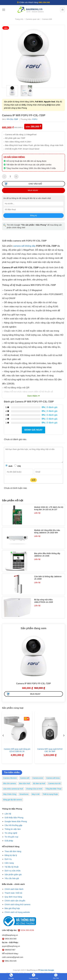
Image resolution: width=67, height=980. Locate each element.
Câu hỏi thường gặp (14, 825)
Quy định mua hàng (13, 897)
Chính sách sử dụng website (17, 912)
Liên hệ (8, 814)
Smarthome (24, 794)
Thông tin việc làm (13, 829)
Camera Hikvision (10, 778)
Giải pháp (9, 841)
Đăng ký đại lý (11, 855)
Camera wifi (25, 778)
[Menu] (4, 10)
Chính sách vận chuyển (15, 901)
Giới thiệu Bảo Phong (14, 818)
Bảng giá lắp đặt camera (13, 800)
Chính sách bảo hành (14, 889)
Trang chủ (19, 19)
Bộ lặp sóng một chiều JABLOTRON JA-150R (44, 601)
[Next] (64, 735)
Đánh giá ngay (33, 430)
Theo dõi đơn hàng (13, 851)
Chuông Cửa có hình (34, 789)
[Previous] (3, 735)
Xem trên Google (47, 970)
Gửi (33, 480)
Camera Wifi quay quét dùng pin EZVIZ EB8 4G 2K (17, 750)
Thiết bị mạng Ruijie (50, 794)
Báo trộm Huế (24, 783)
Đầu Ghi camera (10, 783)
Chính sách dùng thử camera (17, 904)
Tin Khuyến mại (11, 837)
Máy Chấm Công (10, 794)
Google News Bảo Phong (16, 821)
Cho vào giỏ (35, 184)
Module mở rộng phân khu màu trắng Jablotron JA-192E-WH (47, 531)
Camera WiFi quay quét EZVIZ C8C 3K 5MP (50, 750)
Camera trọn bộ (54, 783)
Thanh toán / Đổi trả (13, 893)
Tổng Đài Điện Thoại (53, 789)
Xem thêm (32, 396)
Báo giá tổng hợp (12, 908)
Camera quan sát (33, 19)
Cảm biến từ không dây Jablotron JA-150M (48, 578)
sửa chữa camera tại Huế (13, 789)
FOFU (35, 119)
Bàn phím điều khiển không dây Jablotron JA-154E (47, 555)
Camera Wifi (47, 19)
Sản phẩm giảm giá (13, 874)
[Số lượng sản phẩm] (10, 177)
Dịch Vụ (8, 859)
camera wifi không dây (24, 246)
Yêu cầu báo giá (12, 878)
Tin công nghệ (11, 833)
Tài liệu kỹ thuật (12, 867)
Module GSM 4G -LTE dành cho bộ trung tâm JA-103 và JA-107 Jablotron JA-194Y (49, 510)
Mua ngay (33, 190)
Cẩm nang (9, 863)
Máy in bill (36, 794)
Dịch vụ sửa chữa (13, 871)
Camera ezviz (38, 778)
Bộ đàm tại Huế (39, 783)
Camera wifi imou (53, 778)
